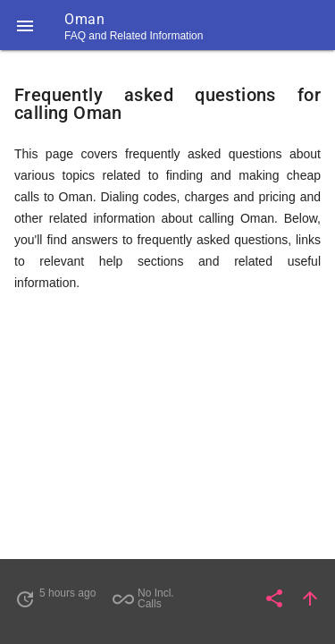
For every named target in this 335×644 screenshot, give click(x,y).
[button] (25, 25)
